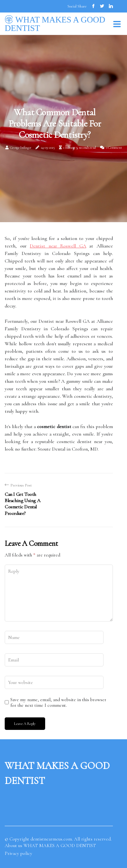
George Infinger (21, 147)
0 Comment (114, 147)
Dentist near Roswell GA (58, 246)
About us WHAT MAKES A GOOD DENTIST (50, 846)
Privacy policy (19, 853)
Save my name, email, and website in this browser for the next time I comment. (58, 702)
